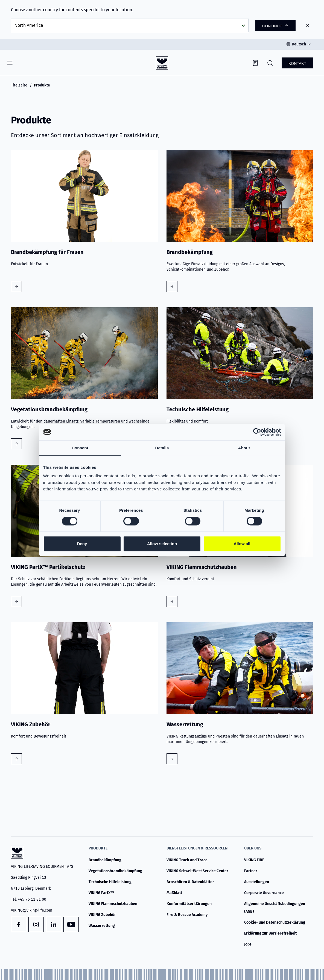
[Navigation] (10, 63)
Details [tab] (162, 448)
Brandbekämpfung (105, 860)
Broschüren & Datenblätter (190, 882)
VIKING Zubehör (102, 915)
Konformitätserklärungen (189, 904)
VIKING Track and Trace (187, 860)
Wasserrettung (102, 926)
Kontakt (297, 63)
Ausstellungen (257, 882)
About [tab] (244, 448)
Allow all (242, 544)
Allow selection (162, 544)
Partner (251, 871)
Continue (272, 26)
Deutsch (299, 44)
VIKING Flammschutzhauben (113, 904)
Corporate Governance (264, 893)
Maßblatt (174, 893)
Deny (82, 544)
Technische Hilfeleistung (110, 882)
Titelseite (19, 85)
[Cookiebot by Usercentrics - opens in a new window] (257, 432)
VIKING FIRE (254, 860)
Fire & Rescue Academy (187, 915)
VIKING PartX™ (101, 893)
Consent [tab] (80, 448)
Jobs (248, 944)
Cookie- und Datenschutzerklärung (275, 922)
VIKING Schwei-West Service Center (197, 871)
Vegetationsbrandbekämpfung (115, 871)
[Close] (308, 25)
